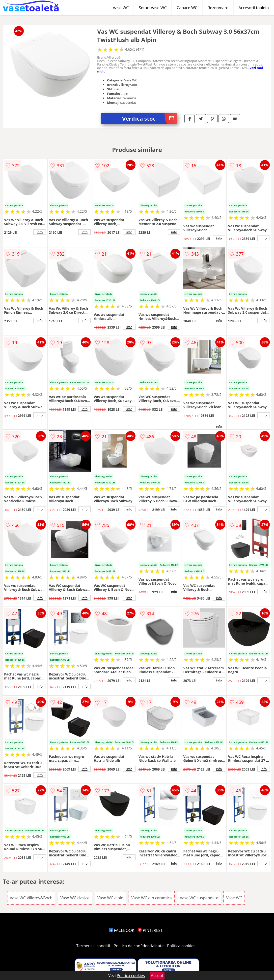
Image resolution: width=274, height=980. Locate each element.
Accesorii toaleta (254, 8)
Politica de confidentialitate (139, 946)
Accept (157, 976)
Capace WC (187, 8)
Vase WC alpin (110, 898)
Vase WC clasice (75, 898)
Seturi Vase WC (153, 8)
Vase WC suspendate (199, 898)
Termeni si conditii (93, 946)
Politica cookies (181, 946)
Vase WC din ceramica (151, 898)
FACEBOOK (122, 930)
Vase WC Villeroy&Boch (31, 898)
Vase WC (121, 8)
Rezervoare (218, 8)
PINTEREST (150, 930)
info (40, 232)
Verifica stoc (150, 118)
